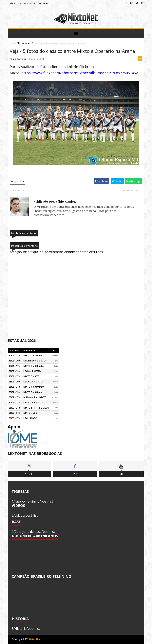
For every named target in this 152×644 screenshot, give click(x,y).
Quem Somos (27, 3)
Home (13, 43)
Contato (43, 3)
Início (12, 3)
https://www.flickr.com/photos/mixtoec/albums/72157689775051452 (79, 73)
